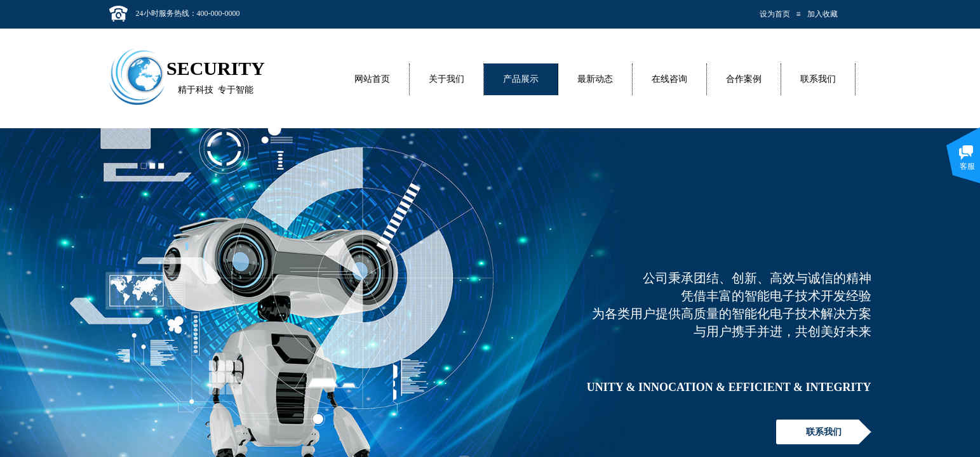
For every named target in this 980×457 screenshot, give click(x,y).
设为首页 (775, 14)
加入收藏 (822, 14)
